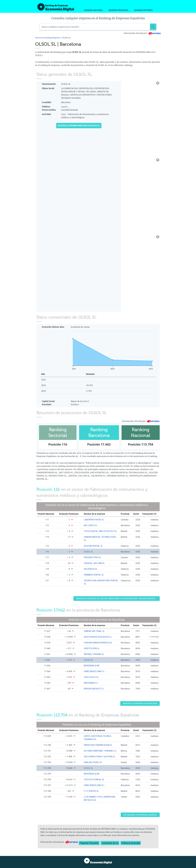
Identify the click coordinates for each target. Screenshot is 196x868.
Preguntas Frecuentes (89, 843)
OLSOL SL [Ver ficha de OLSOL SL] (89, 552)
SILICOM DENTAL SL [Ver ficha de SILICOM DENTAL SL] (93, 546)
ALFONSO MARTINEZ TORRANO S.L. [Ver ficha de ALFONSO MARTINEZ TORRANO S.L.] (101, 751)
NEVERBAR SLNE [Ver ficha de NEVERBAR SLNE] (92, 666)
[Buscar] (153, 27)
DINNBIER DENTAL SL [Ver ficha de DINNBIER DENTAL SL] (94, 575)
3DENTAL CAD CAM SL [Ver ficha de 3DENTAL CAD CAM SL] (94, 563)
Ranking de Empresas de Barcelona (140, 704)
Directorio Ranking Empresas (48, 38)
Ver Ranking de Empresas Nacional (140, 815)
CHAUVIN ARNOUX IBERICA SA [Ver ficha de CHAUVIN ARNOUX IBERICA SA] (98, 643)
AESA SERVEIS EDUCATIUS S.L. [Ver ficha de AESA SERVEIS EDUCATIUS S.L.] (98, 637)
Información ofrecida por (142, 33)
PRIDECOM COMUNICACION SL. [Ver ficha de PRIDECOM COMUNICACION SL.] (98, 745)
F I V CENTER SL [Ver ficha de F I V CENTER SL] (91, 791)
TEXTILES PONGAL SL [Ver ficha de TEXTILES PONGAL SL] (94, 779)
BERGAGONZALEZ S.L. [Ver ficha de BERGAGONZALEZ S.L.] (94, 689)
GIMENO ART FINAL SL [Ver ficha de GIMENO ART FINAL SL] (94, 631)
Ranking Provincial (119, 10)
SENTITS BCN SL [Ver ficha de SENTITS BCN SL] (92, 648)
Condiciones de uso (110, 843)
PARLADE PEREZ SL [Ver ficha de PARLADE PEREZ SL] (93, 762)
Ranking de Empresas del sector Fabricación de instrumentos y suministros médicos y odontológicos (118, 599)
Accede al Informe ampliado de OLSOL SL (79, 126)
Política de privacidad (131, 843)
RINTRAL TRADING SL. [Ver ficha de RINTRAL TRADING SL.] (94, 654)
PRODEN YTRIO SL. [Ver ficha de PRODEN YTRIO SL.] (93, 557)
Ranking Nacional (94, 10)
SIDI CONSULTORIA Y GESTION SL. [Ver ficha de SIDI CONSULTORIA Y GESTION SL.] (100, 757)
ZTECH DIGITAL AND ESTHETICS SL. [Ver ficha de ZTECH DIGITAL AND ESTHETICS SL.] (101, 531)
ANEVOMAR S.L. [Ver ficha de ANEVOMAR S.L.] (91, 683)
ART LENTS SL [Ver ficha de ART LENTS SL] (91, 525)
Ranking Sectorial (144, 10)
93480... (65, 107)
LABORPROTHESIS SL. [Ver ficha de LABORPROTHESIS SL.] (94, 520)
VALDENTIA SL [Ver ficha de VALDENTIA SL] (91, 569)
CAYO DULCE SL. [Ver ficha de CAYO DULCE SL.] (92, 677)
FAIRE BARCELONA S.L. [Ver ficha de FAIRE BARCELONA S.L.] (94, 671)
